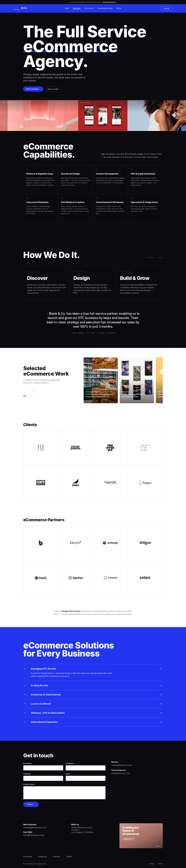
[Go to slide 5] (32, 396)
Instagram (42, 856)
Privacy (152, 864)
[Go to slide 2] (27, 396)
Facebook (28, 856)
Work (67, 8)
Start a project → (33, 89)
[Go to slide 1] (25, 396)
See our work (53, 89)
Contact (166, 8)
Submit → (31, 804)
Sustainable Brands (105, 8)
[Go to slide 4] (31, 396)
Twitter (69, 856)
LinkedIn (56, 856)
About (119, 8)
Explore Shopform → (110, 2)
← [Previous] (26, 391)
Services (77, 8)
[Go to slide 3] (29, 396)
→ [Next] (32, 391)
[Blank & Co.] (21, 8)
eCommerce (89, 8)
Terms (160, 864)
